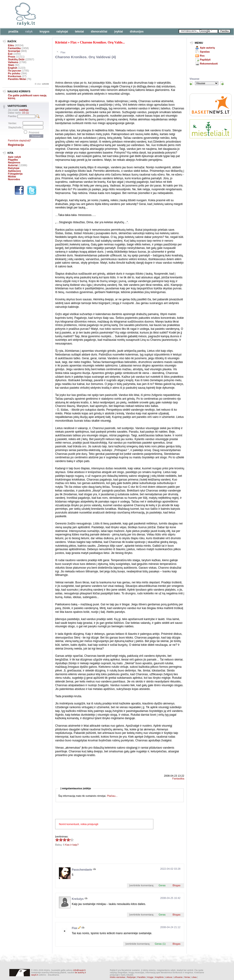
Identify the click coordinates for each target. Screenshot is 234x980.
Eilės (11, 45)
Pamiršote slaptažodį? (19, 141)
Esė (10, 54)
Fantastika (14, 48)
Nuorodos (14, 179)
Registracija (16, 145)
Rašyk (29, 32)
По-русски (14, 71)
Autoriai (13, 165)
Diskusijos (137, 32)
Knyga (150, 977)
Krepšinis (159, 977)
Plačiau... (112, 796)
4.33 (57, 840)
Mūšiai (12, 176)
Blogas (176, 885)
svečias (24, 110)
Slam (11, 65)
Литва (187, 977)
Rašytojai (62, 32)
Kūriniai (61, 42)
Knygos (44, 32)
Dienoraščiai (99, 32)
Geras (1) (160, 944)
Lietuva (169, 977)
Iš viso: (42, 84)
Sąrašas (205, 52)
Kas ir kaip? (72, 845)
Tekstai (79, 32)
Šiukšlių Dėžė (16, 59)
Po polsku (14, 73)
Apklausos (14, 171)
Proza (11, 57)
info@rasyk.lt (79, 970)
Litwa (194, 977)
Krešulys (78, 899)
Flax (73, 42)
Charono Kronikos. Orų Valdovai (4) (86, 57)
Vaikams (13, 62)
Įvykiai (119, 32)
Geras (162, 885)
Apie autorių (207, 48)
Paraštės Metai (17, 79)
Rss (202, 56)
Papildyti (205, 60)
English (13, 68)
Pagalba (13, 160)
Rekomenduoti (209, 64)
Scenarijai (14, 51)
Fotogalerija (15, 174)
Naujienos (14, 162)
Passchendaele (82, 870)
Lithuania (178, 977)
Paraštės (141, 977)
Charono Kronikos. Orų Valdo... (102, 42)
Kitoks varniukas (118, 977)
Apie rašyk (14, 157)
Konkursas (15, 76)
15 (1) (26, 113)
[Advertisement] (110, 71)
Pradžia (13, 32)
